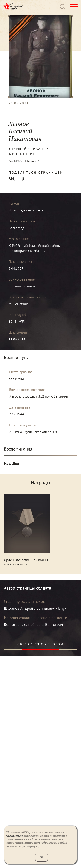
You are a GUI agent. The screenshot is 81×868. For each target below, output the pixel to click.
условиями (15, 836)
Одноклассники (23, 179)
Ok (42, 857)
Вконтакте (12, 179)
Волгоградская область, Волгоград (33, 624)
